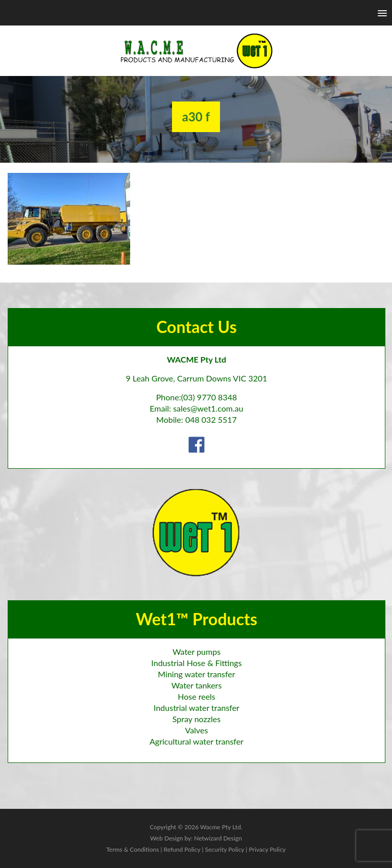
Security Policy (224, 849)
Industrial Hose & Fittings (196, 663)
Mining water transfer (196, 674)
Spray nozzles (197, 719)
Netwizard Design (218, 838)
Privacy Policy (267, 849)
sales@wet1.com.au (208, 408)
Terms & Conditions (132, 849)
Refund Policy (182, 849)
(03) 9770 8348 (209, 397)
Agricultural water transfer (197, 741)
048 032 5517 (211, 419)
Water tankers (197, 685)
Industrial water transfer (197, 708)
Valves (197, 730)
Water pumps (197, 652)
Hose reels (197, 696)
